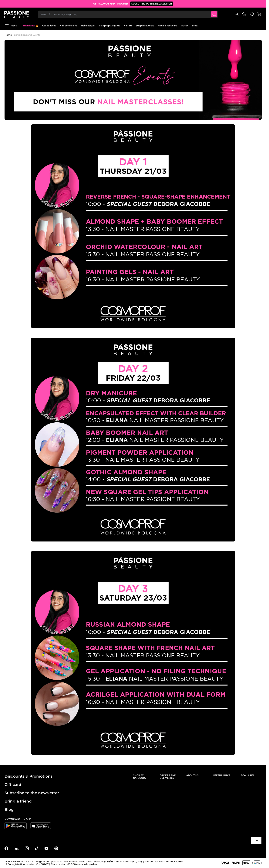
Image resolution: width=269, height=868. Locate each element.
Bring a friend (18, 801)
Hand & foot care (168, 26)
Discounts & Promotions (29, 776)
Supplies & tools (145, 26)
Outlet (185, 26)
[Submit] (214, 14)
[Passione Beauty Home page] (17, 14)
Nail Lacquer (88, 26)
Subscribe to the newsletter (32, 793)
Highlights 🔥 (31, 26)
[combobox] (128, 14)
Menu (11, 26)
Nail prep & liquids (110, 26)
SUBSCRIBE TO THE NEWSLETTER (152, 4)
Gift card (13, 785)
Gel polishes (49, 26)
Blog (195, 26)
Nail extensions (68, 26)
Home (8, 35)
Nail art (128, 26)
